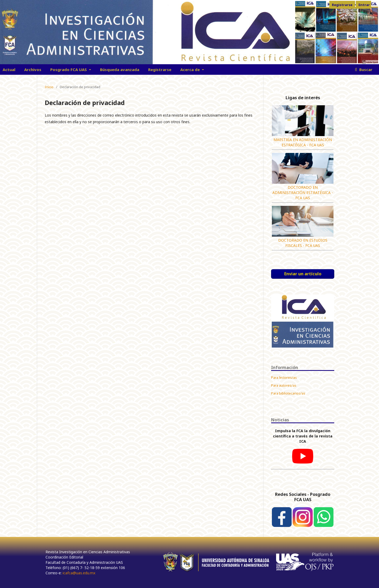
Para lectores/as (284, 377)
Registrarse (160, 69)
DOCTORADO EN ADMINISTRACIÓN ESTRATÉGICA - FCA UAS (303, 193)
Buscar (365, 69)
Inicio (49, 87)
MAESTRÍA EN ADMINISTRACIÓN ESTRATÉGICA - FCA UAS (303, 142)
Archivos (33, 69)
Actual (9, 69)
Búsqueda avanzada (120, 69)
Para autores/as (284, 385)
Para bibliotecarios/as (288, 393)
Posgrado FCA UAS (69, 69)
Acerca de (191, 69)
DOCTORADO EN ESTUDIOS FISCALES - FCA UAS (303, 243)
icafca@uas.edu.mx (79, 573)
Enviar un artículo (303, 274)
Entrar (364, 5)
